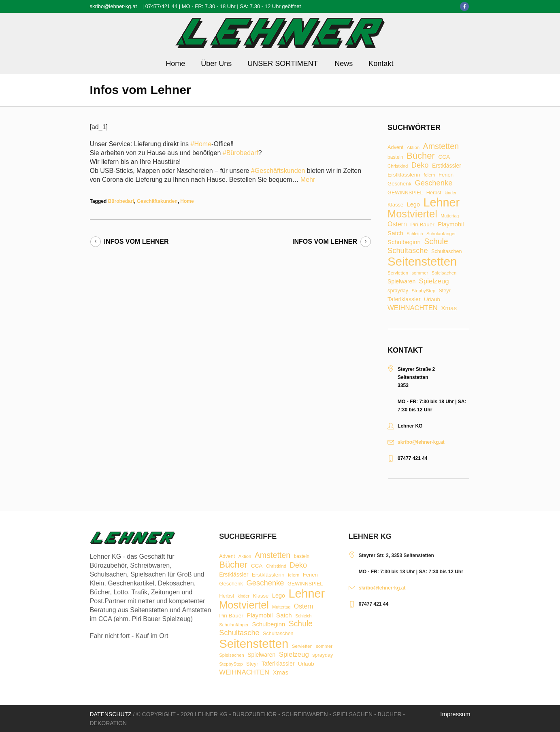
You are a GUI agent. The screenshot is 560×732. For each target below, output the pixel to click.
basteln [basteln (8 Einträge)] (395, 157)
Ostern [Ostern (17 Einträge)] (397, 224)
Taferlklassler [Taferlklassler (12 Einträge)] (404, 300)
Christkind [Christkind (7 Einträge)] (398, 166)
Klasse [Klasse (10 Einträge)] (395, 205)
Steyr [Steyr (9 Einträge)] (444, 291)
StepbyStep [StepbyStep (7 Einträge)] (424, 291)
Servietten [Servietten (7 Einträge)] (398, 273)
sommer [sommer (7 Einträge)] (420, 273)
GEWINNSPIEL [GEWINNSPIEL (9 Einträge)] (405, 193)
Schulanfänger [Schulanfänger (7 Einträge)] (441, 234)
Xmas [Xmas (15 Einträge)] (449, 308)
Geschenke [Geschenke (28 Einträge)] (433, 183)
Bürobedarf (121, 201)
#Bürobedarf (241, 153)
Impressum (455, 714)
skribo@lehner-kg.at (114, 6)
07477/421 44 (162, 6)
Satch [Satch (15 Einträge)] (395, 233)
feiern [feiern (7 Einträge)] (429, 175)
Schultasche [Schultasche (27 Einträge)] (408, 251)
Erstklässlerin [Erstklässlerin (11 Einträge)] (404, 175)
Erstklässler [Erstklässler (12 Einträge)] (447, 166)
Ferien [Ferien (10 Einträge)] (446, 175)
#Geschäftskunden (278, 171)
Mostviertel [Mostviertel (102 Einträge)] (412, 214)
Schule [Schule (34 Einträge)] (436, 242)
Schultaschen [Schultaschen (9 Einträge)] (446, 252)
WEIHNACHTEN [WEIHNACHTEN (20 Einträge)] (413, 308)
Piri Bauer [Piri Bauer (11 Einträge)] (422, 225)
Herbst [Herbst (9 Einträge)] (434, 193)
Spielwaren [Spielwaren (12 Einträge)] (401, 282)
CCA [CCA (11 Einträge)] (444, 157)
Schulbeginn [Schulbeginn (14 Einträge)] (404, 242)
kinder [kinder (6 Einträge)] (450, 193)
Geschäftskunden (157, 201)
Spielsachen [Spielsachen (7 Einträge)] (444, 273)
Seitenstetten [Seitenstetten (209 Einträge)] (422, 261)
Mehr (308, 180)
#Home (201, 144)
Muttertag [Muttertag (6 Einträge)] (450, 216)
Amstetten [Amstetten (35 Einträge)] (441, 147)
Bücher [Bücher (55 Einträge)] (421, 156)
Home (187, 201)
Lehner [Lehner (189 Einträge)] (441, 203)
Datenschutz (111, 714)
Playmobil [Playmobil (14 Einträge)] (451, 224)
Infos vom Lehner (136, 242)
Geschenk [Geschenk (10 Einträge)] (399, 184)
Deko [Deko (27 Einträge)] (420, 165)
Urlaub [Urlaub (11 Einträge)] (432, 300)
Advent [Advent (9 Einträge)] (395, 148)
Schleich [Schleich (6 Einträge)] (415, 234)
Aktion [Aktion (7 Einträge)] (413, 148)
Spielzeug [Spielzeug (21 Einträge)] (434, 282)
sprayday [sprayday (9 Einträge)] (398, 291)
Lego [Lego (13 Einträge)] (413, 204)
